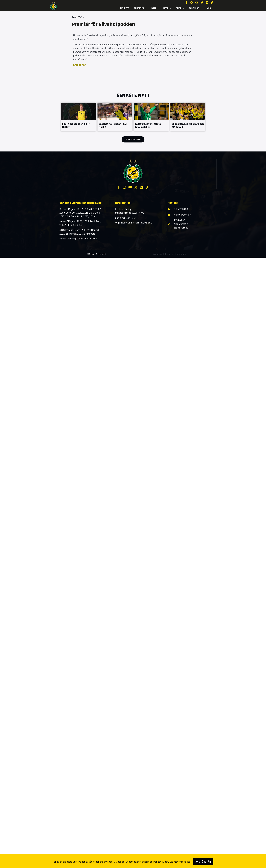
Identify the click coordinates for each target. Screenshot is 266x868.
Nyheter (125, 8)
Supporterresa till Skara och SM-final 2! (188, 125)
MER (210, 8)
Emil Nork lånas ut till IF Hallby (76, 125)
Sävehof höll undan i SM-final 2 (113, 125)
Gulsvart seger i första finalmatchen (148, 125)
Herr (167, 8)
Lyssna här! (80, 65)
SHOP (180, 8)
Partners (195, 8)
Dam (155, 8)
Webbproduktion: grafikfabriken (170, 254)
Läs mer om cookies (180, 862)
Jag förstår (203, 862)
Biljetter (140, 8)
